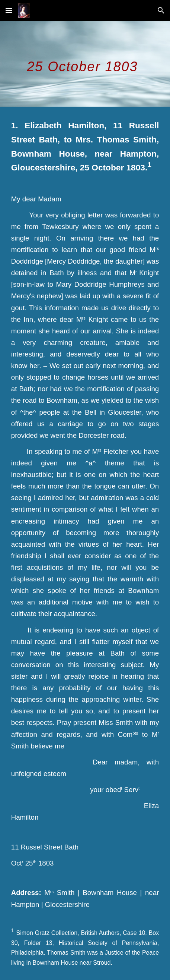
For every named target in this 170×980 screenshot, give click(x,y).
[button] (9, 10)
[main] (85, 64)
